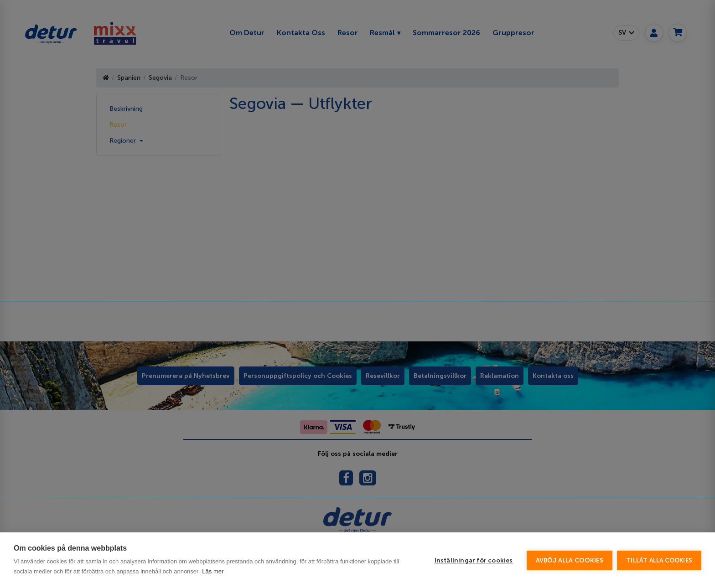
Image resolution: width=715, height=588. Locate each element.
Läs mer (213, 571)
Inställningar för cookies (474, 560)
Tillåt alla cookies (659, 560)
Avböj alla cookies (570, 560)
